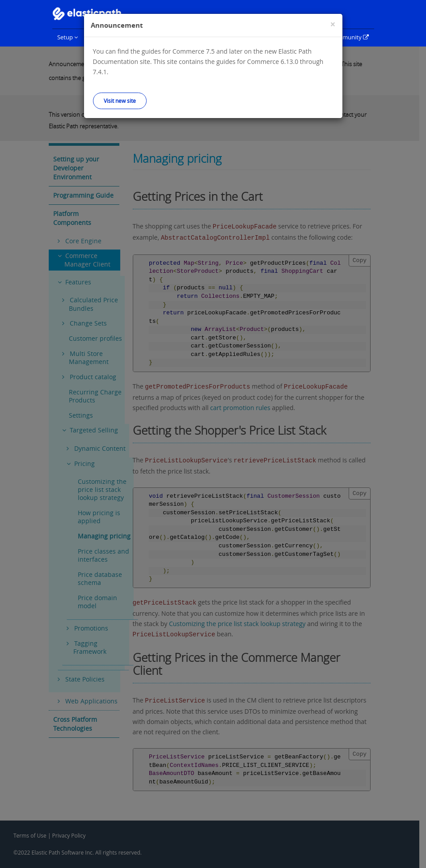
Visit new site (120, 101)
